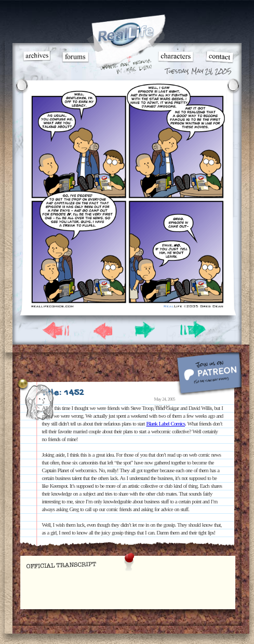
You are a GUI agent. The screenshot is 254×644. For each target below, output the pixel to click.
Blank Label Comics (165, 423)
